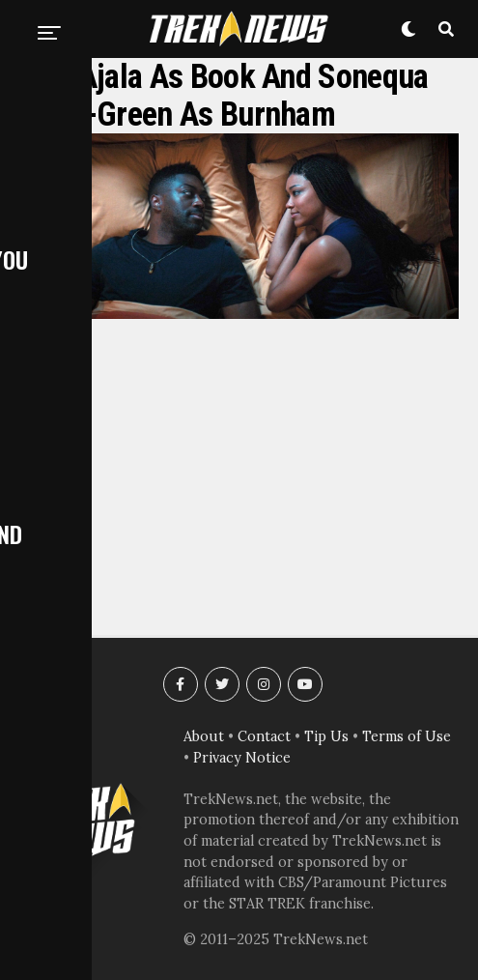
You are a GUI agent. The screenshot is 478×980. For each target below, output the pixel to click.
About (204, 736)
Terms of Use (407, 736)
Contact (264, 736)
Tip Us (326, 736)
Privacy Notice (242, 758)
